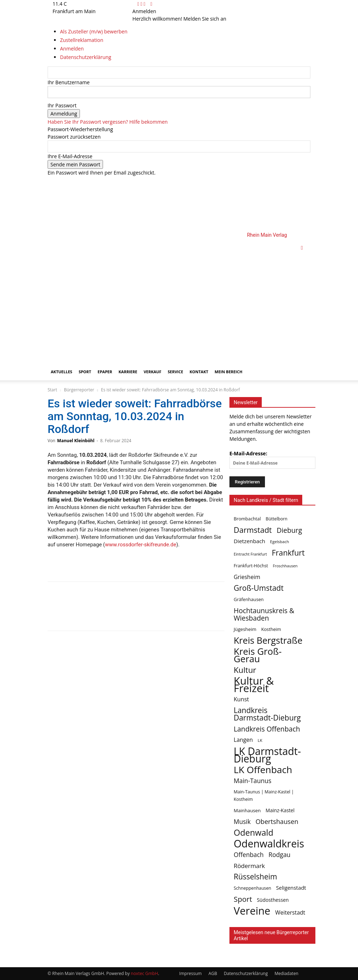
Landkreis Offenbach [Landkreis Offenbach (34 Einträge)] (267, 729)
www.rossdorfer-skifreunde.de (141, 545)
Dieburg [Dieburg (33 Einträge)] (289, 530)
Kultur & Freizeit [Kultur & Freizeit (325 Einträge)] (254, 685)
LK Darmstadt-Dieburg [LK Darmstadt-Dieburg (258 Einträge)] (267, 755)
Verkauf (152, 372)
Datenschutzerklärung (246, 973)
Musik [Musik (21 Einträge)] (242, 822)
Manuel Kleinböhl (76, 441)
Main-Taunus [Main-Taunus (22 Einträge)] (253, 781)
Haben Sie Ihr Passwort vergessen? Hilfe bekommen (108, 122)
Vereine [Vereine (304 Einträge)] (252, 911)
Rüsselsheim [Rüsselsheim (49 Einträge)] (255, 877)
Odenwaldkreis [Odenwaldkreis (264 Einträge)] (269, 844)
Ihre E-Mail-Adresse (70, 156)
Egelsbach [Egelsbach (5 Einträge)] (279, 542)
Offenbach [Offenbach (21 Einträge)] (249, 855)
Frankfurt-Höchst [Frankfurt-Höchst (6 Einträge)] (251, 566)
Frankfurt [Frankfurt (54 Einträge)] (288, 553)
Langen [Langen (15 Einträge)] (243, 740)
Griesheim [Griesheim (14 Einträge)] (247, 577)
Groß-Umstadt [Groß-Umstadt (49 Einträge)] (259, 588)
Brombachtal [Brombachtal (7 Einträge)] (247, 519)
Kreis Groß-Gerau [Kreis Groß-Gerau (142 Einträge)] (258, 655)
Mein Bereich (228, 372)
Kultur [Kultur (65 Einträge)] (245, 670)
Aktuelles (61, 372)
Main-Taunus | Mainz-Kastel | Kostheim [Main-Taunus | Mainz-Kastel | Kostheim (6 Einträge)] (264, 796)
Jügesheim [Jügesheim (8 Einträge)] (245, 629)
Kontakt (199, 372)
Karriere (128, 372)
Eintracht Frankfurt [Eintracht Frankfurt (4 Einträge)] (250, 554)
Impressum (191, 973)
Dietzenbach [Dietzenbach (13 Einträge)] (249, 541)
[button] (302, 248)
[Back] (151, 4)
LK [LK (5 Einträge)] (260, 740)
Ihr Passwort (62, 105)
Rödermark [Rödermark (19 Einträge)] (249, 866)
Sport (85, 372)
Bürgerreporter (79, 390)
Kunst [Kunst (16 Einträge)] (241, 699)
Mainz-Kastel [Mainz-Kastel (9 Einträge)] (280, 810)
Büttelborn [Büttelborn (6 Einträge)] (276, 519)
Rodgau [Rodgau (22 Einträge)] (280, 855)
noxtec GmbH (144, 973)
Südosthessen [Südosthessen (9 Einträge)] (273, 900)
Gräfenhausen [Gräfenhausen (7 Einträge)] (249, 599)
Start (52, 390)
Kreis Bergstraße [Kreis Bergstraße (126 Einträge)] (268, 640)
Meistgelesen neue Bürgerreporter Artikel (271, 935)
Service (175, 372)
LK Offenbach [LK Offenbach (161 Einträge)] (263, 770)
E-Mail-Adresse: (272, 459)
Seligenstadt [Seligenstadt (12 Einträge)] (291, 888)
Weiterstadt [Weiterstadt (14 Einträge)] (290, 913)
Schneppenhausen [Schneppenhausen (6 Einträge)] (253, 888)
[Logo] (170, 297)
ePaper (105, 372)
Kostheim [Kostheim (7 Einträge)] (271, 629)
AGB (213, 973)
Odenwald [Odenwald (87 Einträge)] (254, 833)
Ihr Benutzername (69, 82)
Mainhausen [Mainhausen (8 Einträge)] (247, 810)
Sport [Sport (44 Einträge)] (243, 899)
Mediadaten (286, 973)
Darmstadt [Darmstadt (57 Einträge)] (253, 530)
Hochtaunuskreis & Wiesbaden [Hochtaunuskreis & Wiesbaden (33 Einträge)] (264, 614)
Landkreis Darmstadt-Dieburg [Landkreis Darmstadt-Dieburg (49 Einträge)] (267, 714)
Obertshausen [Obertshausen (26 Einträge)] (277, 822)
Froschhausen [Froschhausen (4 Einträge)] (285, 566)
